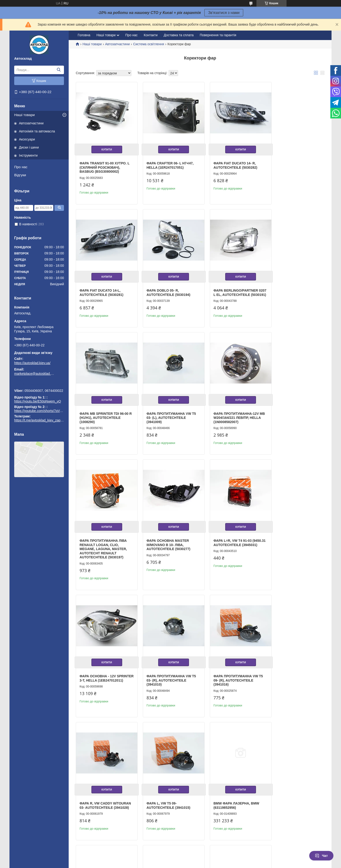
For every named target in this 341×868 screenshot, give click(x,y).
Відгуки (20, 175)
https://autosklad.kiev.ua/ (32, 363)
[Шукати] (59, 70)
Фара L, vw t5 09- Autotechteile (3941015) (101, 665)
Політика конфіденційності (197, 863)
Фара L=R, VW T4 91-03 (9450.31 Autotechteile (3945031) (291, 411)
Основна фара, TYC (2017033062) (98, 784)
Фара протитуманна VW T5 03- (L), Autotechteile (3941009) (294, 287)
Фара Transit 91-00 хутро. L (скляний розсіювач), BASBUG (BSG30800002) (105, 164)
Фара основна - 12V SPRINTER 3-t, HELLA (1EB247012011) (98, 543)
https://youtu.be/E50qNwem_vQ (38, 401)
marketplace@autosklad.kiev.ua (34, 374)
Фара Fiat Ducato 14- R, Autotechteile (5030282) (228, 162)
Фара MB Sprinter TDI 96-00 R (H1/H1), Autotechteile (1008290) (231, 287)
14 (314, 836)
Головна (84, 35)
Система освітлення (149, 44)
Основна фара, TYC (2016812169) (224, 665)
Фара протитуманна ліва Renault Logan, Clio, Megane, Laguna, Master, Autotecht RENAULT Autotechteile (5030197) (167, 415)
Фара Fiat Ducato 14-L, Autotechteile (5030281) (292, 162)
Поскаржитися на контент (160, 863)
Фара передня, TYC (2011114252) (161, 784)
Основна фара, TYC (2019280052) (224, 784)
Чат (321, 856)
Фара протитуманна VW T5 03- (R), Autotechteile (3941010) (168, 543)
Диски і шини (29, 147)
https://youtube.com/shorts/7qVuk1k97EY (45, 411)
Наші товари (25, 115)
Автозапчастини (31, 123)
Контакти (151, 35)
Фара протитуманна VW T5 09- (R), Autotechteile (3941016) (231, 543)
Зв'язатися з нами (224, 13)
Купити (105, 146)
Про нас (21, 167)
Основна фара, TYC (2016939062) (288, 784)
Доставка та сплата (179, 35)
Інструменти (28, 155)
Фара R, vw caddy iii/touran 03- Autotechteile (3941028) (292, 543)
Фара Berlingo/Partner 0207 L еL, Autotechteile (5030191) (166, 287)
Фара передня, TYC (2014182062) (287, 665)
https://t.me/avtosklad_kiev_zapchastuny (39, 384)
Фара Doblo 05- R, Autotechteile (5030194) (101, 285)
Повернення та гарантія (218, 35)
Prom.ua (193, 855)
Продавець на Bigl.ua (170, 859)
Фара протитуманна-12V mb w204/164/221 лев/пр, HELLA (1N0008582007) (102, 411)
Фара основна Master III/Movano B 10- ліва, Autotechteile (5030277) (228, 411)
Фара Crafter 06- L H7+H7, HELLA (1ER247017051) (167, 162)
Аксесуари (27, 139)
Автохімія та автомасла (37, 131)
